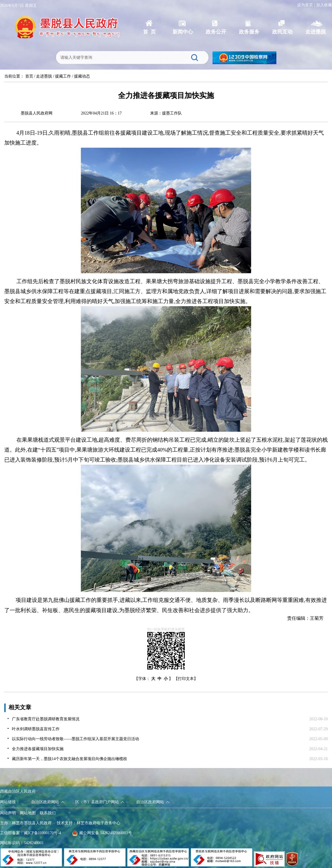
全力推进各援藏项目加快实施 (38, 749)
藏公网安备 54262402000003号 (102, 833)
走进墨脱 (44, 76)
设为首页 (305, 5)
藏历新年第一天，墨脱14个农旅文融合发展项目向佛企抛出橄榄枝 (70, 759)
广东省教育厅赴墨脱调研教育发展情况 (46, 719)
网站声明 (8, 813)
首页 (29, 76)
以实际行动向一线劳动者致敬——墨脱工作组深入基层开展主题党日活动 (75, 739)
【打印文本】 (186, 679)
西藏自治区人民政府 (18, 791)
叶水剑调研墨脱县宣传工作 (36, 729)
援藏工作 (63, 76)
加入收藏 (324, 5)
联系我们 (48, 813)
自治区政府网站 (45, 802)
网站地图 (28, 813)
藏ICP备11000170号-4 (42, 833)
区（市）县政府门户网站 (97, 802)
